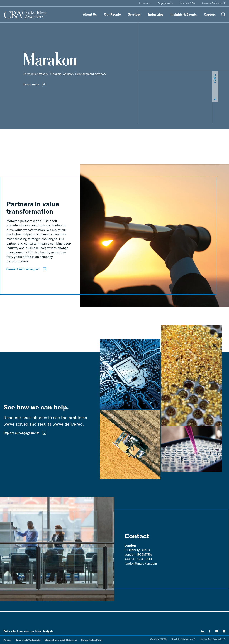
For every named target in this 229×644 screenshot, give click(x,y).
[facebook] (210, 631)
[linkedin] (203, 631)
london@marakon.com (141, 563)
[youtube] (217, 631)
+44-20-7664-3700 (138, 559)
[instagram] (224, 631)
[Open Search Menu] (223, 14)
